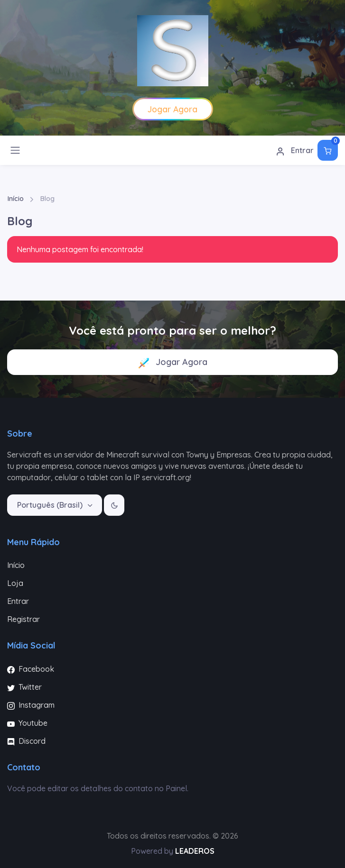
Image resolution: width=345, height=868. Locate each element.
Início (15, 198)
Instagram (31, 705)
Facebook (31, 669)
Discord (26, 741)
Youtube (27, 723)
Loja (15, 583)
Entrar (295, 151)
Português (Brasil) (51, 505)
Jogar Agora (173, 362)
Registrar (23, 619)
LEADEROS (195, 851)
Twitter (24, 687)
